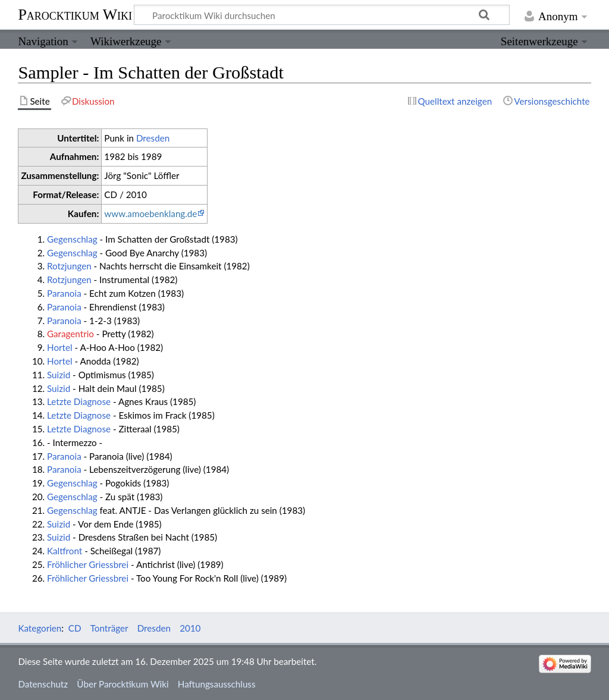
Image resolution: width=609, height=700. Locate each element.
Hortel (60, 347)
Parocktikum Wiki (75, 14)
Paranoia (64, 293)
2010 (190, 628)
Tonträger (109, 628)
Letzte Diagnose (79, 401)
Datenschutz (43, 684)
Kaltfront (65, 551)
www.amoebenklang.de (150, 214)
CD (75, 628)
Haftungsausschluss (217, 684)
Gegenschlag (72, 239)
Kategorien (40, 628)
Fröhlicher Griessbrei (88, 564)
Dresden (153, 138)
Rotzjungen (69, 266)
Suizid (59, 375)
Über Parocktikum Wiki (123, 684)
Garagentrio (70, 334)
